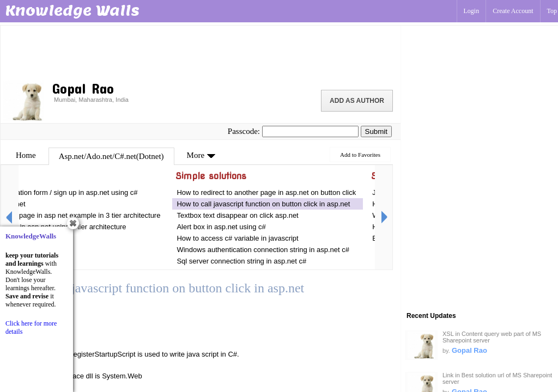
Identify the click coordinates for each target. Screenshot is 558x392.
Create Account (513, 11)
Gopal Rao (469, 350)
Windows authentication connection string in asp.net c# (263, 250)
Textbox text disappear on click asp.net (238, 215)
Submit (376, 131)
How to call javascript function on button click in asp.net (263, 204)
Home (26, 155)
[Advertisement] (201, 52)
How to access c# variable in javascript (237, 238)
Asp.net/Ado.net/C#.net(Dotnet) (111, 156)
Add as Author (357, 101)
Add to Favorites (360, 155)
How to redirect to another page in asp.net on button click (266, 192)
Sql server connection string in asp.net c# (241, 261)
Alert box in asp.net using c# (222, 227)
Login (472, 11)
